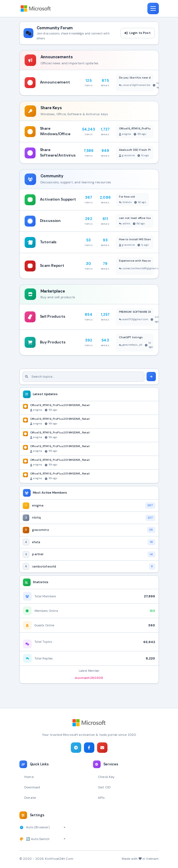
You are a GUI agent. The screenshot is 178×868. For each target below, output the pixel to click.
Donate (30, 798)
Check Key (106, 777)
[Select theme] (46, 839)
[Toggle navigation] (153, 8)
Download (32, 787)
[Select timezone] (46, 827)
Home (29, 777)
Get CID (104, 787)
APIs (101, 798)
